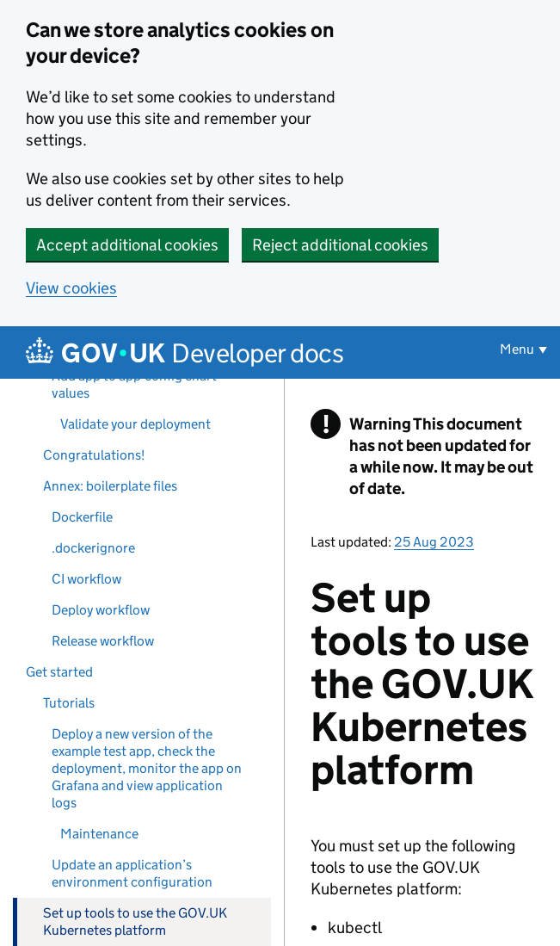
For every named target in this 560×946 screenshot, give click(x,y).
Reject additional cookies (340, 245)
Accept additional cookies (127, 245)
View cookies (71, 288)
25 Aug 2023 (434, 542)
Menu (517, 349)
